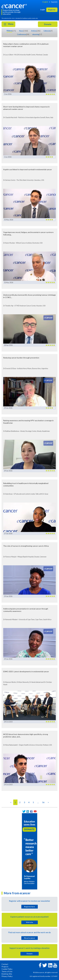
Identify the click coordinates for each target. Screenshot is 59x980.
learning (36, 34)
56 (43, 802)
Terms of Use (7, 971)
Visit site (29, 922)
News (21, 31)
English (45, 2)
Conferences (22, 34)
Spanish (54, 2)
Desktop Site (7, 974)
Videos (9, 31)
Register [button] (52, 10)
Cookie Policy (7, 969)
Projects (5, 967)
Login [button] (43, 9)
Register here (30, 907)
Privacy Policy (7, 976)
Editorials (47, 31)
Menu (8, 24)
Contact (5, 964)
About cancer (29, 938)
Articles (34, 31)
